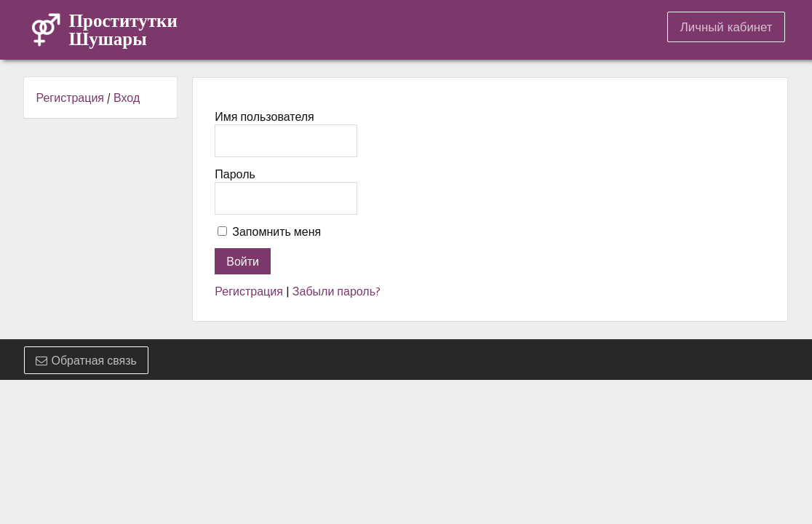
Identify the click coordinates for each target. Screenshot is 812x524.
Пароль (235, 174)
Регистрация (70, 98)
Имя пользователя (264, 116)
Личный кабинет (727, 27)
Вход (127, 98)
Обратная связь (86, 360)
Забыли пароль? (337, 291)
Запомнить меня (276, 231)
